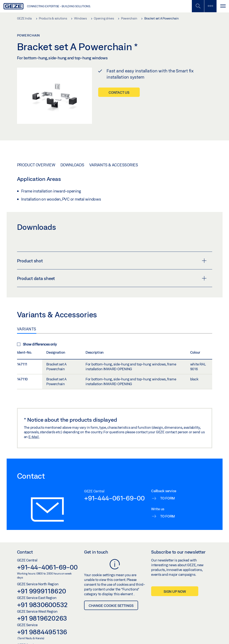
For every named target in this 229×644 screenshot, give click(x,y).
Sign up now (175, 591)
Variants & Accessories (114, 165)
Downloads (72, 165)
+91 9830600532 (42, 605)
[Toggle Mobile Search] (198, 6)
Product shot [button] (112, 261)
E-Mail (34, 437)
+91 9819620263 (42, 618)
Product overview (36, 165)
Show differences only (37, 344)
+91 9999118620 (42, 591)
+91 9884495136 (42, 632)
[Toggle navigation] (223, 6)
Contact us (119, 92)
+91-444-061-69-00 (114, 498)
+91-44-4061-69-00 (47, 567)
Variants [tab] (27, 329)
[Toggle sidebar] (210, 6)
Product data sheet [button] (112, 278)
